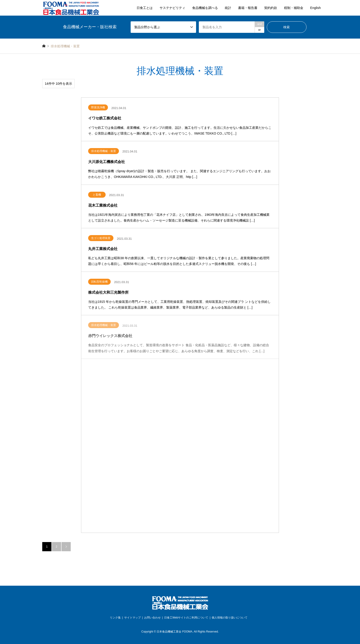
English (315, 8)
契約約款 (271, 8)
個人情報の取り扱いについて (230, 618)
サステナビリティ (172, 8)
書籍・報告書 (248, 8)
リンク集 (115, 618)
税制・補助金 (294, 8)
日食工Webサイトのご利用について (186, 618)
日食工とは (145, 8)
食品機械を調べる (205, 8)
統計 (228, 8)
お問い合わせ (152, 618)
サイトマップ (132, 618)
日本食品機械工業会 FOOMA (174, 632)
